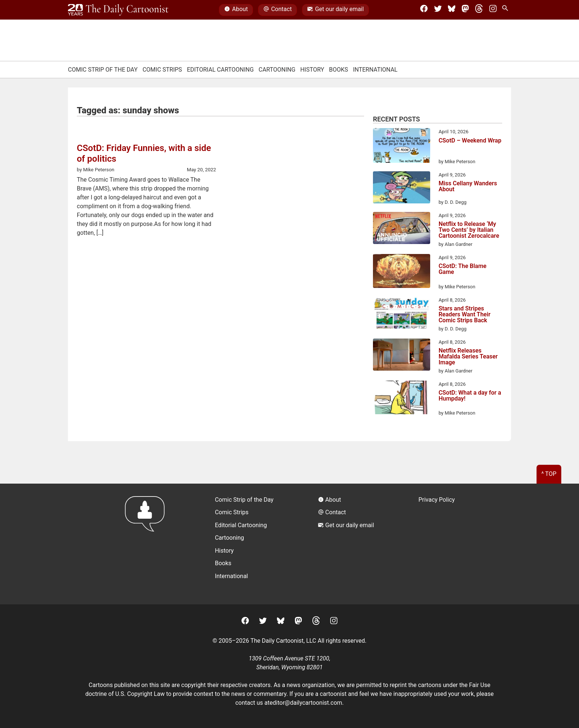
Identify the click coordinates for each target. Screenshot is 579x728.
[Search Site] (507, 10)
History (312, 70)
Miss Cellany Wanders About (468, 187)
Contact (277, 10)
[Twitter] (438, 10)
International (375, 70)
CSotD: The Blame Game (463, 269)
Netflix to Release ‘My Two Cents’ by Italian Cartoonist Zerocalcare (469, 230)
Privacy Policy (437, 500)
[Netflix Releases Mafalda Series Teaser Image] (402, 356)
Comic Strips (162, 70)
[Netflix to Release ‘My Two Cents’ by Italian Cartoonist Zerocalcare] (402, 229)
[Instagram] (493, 10)
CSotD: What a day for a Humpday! (470, 396)
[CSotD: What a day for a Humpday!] (402, 399)
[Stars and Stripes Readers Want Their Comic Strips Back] (402, 314)
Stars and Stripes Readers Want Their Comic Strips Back (465, 315)
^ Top (549, 474)
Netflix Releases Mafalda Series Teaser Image (468, 357)
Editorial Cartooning (220, 70)
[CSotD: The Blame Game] (402, 272)
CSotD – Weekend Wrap (470, 141)
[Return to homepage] (147, 544)
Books (339, 70)
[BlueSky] (452, 10)
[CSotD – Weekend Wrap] (402, 147)
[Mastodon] (465, 10)
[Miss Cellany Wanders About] (402, 189)
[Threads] (479, 10)
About (236, 10)
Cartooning (277, 70)
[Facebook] (424, 10)
